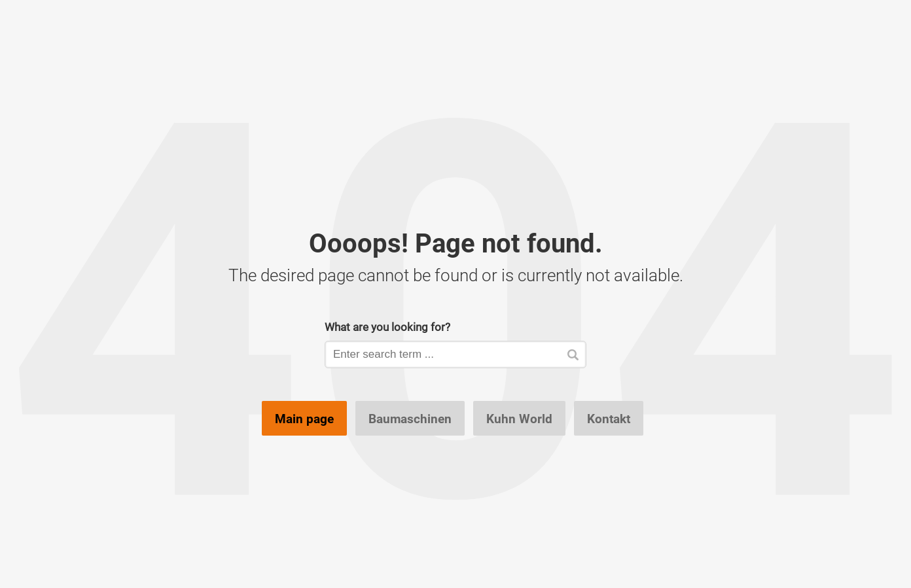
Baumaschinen (410, 419)
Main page (304, 419)
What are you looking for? (387, 327)
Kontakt (609, 419)
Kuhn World (519, 419)
